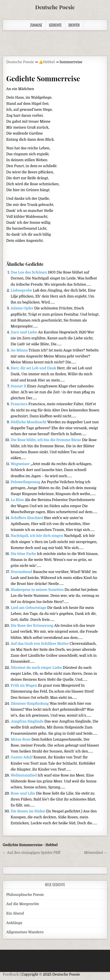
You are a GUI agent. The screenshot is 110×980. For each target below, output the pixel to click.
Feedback (11, 974)
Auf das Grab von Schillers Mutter (40, 644)
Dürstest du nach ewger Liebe (37, 668)
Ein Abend (15, 913)
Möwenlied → (96, 853)
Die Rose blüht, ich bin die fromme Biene (46, 440)
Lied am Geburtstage (29, 608)
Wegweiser (21, 464)
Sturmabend (22, 572)
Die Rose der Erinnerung (33, 626)
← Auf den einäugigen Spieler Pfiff (32, 853)
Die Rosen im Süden (29, 811)
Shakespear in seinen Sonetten (38, 590)
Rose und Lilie (23, 793)
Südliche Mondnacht (29, 422)
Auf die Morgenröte (23, 904)
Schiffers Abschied (27, 518)
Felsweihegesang (26, 482)
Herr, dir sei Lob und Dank (34, 368)
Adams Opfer (23, 308)
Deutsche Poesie (55, 7)
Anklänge (14, 923)
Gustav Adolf (22, 757)
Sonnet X (19, 386)
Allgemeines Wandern (25, 932)
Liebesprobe (22, 290)
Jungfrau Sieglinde (28, 721)
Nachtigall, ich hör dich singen (37, 536)
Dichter (74, 25)
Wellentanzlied (24, 775)
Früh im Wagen (24, 686)
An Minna (20, 350)
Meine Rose (21, 740)
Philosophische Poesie (25, 895)
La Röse (18, 500)
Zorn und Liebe (24, 332)
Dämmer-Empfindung (30, 704)
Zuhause (36, 25)
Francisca (20, 404)
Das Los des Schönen (29, 272)
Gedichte (55, 25)
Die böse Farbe (24, 554)
